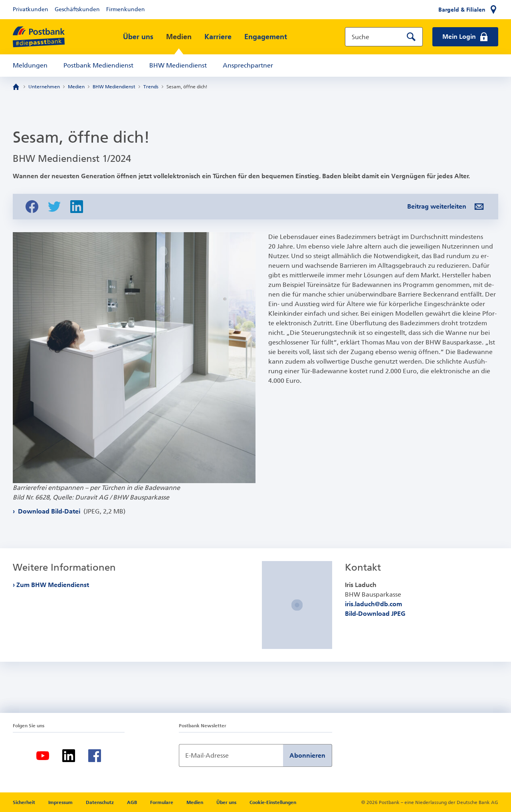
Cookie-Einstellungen (273, 802)
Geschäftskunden (77, 9)
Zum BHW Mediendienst (53, 585)
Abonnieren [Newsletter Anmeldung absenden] (307, 755)
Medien (179, 37)
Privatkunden (31, 9)
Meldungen (30, 65)
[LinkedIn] (69, 756)
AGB (133, 802)
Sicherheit (25, 802)
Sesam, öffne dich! (187, 87)
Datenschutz (100, 802)
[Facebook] (95, 756)
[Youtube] (43, 756)
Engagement (266, 37)
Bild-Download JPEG (375, 614)
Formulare (162, 802)
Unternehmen (44, 87)
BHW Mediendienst (178, 65)
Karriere (218, 37)
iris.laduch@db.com (373, 604)
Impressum (61, 802)
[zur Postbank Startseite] (39, 37)
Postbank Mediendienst (98, 65)
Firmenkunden (126, 9)
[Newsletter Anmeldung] (231, 755)
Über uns (138, 37)
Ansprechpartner (248, 65)
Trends (151, 87)
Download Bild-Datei (71, 511)
